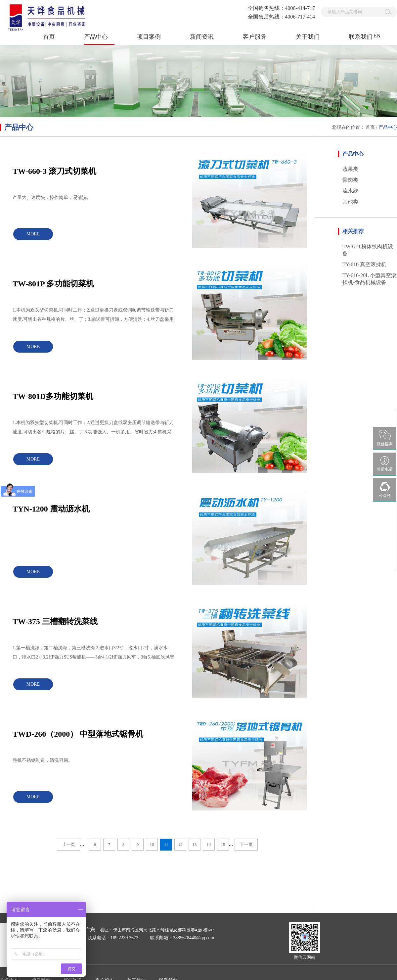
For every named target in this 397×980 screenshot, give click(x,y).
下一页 (246, 844)
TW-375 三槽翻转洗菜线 (55, 621)
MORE (33, 234)
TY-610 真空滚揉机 (364, 264)
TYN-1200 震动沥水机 (51, 509)
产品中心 (388, 127)
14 (209, 844)
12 (180, 844)
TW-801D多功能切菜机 (53, 396)
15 (223, 844)
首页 (49, 37)
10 (152, 844)
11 (166, 844)
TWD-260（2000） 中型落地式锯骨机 (78, 734)
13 (195, 844)
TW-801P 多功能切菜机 (53, 284)
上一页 (69, 844)
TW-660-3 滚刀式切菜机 (54, 171)
